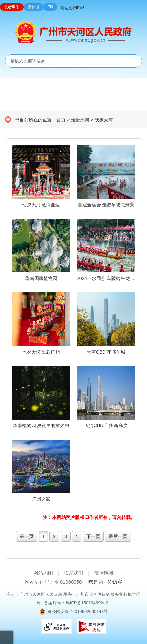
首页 (61, 120)
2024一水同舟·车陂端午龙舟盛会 (106, 278)
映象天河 (104, 120)
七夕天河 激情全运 (41, 205)
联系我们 (73, 573)
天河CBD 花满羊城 (106, 352)
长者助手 (12, 7)
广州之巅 (41, 499)
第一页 (27, 536)
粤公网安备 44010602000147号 (78, 611)
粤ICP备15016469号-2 (87, 603)
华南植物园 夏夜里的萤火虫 (41, 425)
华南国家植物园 (41, 278)
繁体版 (34, 7)
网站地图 (43, 573)
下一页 (93, 536)
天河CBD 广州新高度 (106, 425)
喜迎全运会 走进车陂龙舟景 (106, 205)
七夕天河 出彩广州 (41, 352)
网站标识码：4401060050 (53, 582)
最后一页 (118, 536)
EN (50, 7)
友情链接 (104, 573)
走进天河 (80, 120)
